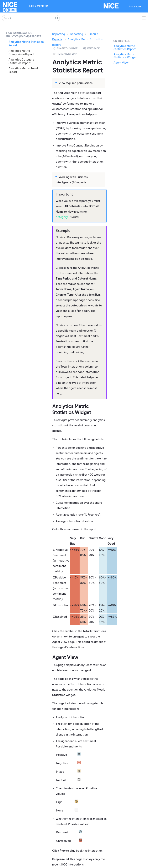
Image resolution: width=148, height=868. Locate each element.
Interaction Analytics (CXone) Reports (23, 35)
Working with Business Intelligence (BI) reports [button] (72, 180)
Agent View (121, 63)
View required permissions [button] (74, 83)
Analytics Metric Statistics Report (125, 48)
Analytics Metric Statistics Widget (125, 56)
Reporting (77, 34)
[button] (57, 18)
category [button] (62, 217)
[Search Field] (31, 18)
